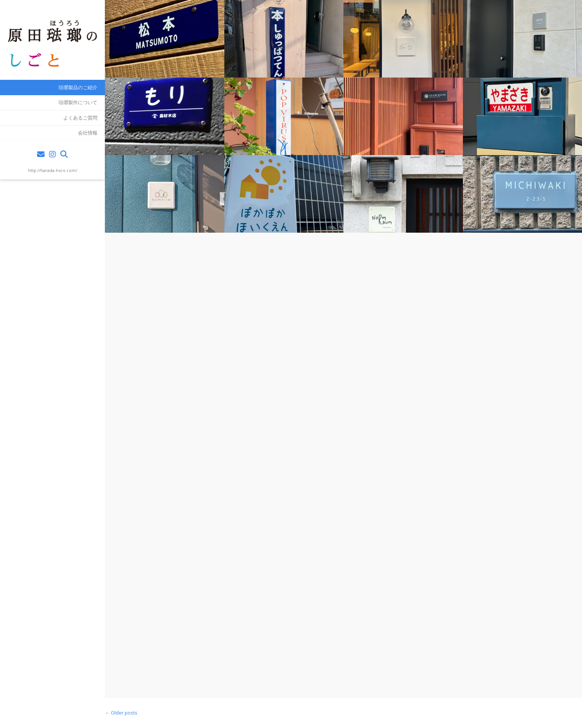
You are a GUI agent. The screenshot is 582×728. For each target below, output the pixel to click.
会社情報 (88, 133)
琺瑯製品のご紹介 (78, 87)
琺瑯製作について (78, 102)
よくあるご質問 (80, 118)
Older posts (121, 713)
